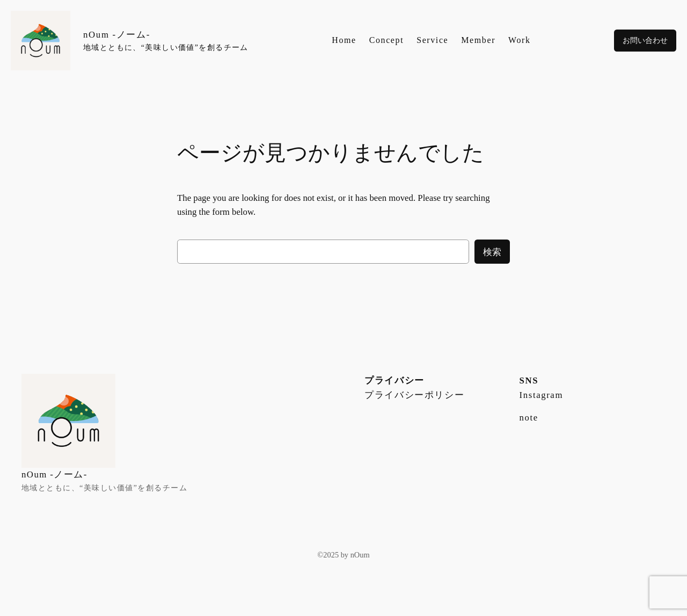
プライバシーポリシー (414, 395)
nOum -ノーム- (117, 35)
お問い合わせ (645, 40)
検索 (492, 252)
